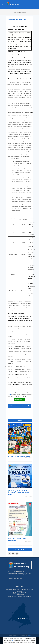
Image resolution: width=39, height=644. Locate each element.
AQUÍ (12, 640)
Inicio (15, 13)
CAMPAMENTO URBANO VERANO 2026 (19, 456)
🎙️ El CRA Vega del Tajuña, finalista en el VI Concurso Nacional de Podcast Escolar (19, 493)
